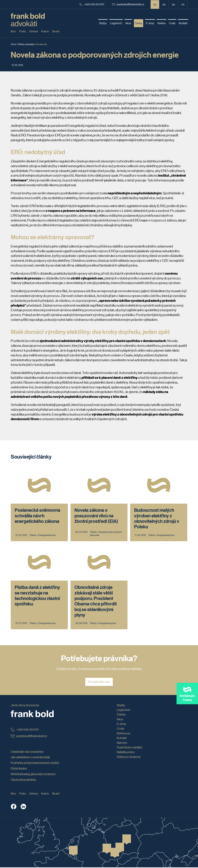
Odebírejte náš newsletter (27, 752)
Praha (23, 31)
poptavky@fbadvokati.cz (128, 4)
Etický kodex (19, 769)
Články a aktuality (26, 44)
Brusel (56, 31)
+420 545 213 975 (92, 4)
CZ (155, 4)
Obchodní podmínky (23, 780)
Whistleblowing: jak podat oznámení (33, 775)
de (173, 4)
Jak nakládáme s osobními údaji (30, 758)
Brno (13, 31)
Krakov (45, 31)
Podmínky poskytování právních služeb (35, 763)
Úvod (13, 44)
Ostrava (33, 31)
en (164, 4)
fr (183, 4)
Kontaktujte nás (99, 682)
